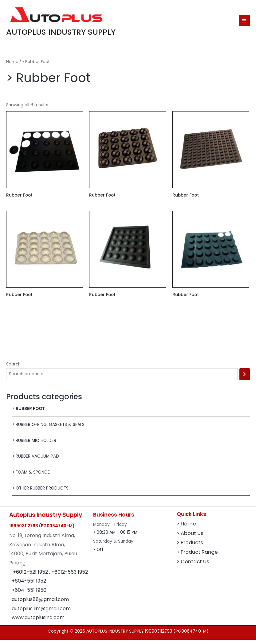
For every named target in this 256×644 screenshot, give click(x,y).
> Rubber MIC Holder (34, 445)
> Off (98, 554)
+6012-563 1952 (70, 576)
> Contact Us (193, 566)
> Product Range (197, 556)
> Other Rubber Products (40, 492)
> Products (190, 547)
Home (12, 66)
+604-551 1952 (29, 585)
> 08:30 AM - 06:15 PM (115, 537)
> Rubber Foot (29, 413)
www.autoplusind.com (38, 621)
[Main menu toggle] (244, 23)
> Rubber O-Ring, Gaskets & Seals (48, 429)
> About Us (190, 537)
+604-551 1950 (29, 594)
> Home (186, 528)
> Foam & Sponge (31, 476)
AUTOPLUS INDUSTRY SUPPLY (74, 35)
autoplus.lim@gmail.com (41, 613)
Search (13, 368)
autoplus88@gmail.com (40, 603)
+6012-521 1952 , (32, 576)
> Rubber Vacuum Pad (36, 461)
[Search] (245, 378)
